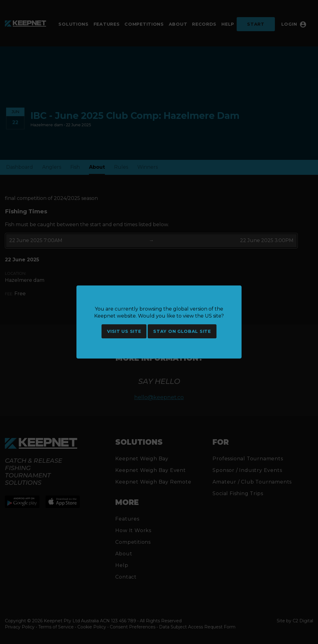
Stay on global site (182, 331)
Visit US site (124, 331)
